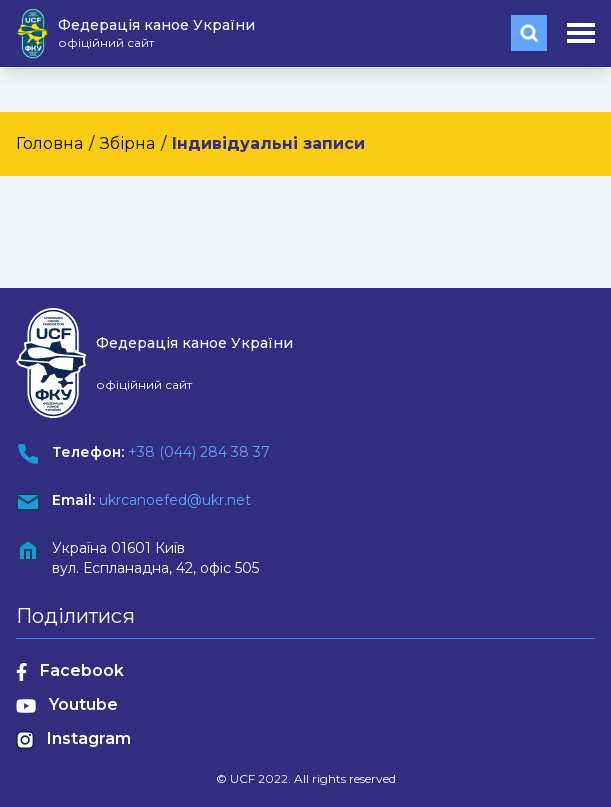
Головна (49, 143)
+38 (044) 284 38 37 (199, 452)
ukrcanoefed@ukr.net (175, 500)
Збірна (127, 143)
